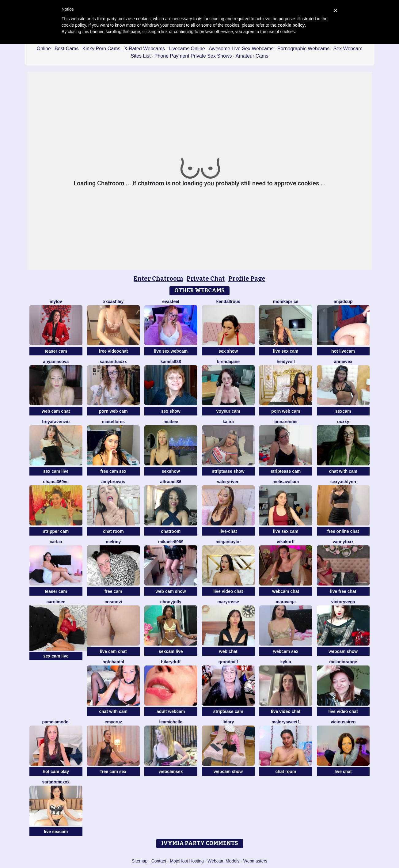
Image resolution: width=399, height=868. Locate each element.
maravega (286, 602)
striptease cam (286, 471)
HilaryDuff (171, 662)
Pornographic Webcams (303, 49)
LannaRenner (286, 422)
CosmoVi (113, 602)
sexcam (343, 411)
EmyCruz (113, 722)
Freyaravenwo (56, 422)
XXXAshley (113, 301)
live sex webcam (171, 351)
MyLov (56, 301)
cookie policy (291, 25)
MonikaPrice (286, 301)
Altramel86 (171, 482)
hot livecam (343, 351)
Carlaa (56, 542)
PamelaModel (56, 722)
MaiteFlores (113, 422)
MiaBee (171, 422)
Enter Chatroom (158, 279)
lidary (228, 722)
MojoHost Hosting (187, 861)
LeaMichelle (171, 722)
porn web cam (113, 411)
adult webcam (171, 711)
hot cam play (56, 771)
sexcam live (171, 651)
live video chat (228, 591)
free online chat (343, 531)
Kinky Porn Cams (101, 49)
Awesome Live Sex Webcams (241, 49)
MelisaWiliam (286, 482)
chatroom (171, 531)
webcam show (343, 651)
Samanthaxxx (113, 362)
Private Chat (206, 279)
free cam (113, 591)
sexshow (171, 471)
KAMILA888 (171, 362)
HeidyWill (286, 362)
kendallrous (228, 301)
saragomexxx (56, 782)
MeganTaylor (228, 542)
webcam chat (286, 591)
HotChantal (113, 662)
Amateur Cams (252, 56)
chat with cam (343, 471)
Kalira (228, 422)
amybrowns (113, 482)
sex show (228, 351)
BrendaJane (228, 362)
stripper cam (56, 531)
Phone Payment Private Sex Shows (193, 56)
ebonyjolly (171, 602)
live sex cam (286, 351)
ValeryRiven (228, 482)
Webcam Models (223, 861)
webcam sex (286, 651)
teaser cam (56, 351)
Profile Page (247, 279)
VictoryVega (343, 602)
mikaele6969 (171, 542)
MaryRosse (228, 602)
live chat (343, 771)
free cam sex (113, 471)
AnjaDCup (343, 301)
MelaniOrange (343, 662)
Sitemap (140, 861)
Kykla (286, 662)
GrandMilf (228, 662)
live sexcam (56, 832)
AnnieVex (343, 362)
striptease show (228, 471)
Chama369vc (56, 482)
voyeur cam (228, 411)
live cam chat (113, 651)
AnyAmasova (56, 362)
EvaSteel (171, 301)
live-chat (228, 531)
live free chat (343, 591)
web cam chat (56, 411)
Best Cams (66, 49)
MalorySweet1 (286, 722)
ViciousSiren (343, 722)
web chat (228, 651)
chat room (113, 531)
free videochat (113, 351)
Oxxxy (343, 422)
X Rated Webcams (144, 49)
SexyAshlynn (343, 482)
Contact (159, 861)
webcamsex (171, 771)
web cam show (171, 591)
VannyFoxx (343, 542)
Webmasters (255, 861)
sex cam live (56, 471)
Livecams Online (187, 49)
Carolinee (56, 602)
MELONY (113, 542)
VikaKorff (286, 542)
